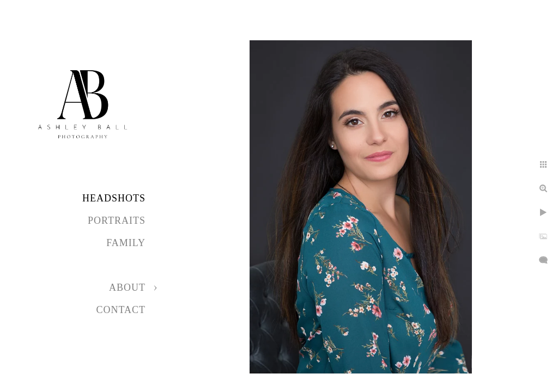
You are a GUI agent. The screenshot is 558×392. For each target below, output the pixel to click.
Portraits (117, 220)
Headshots (114, 198)
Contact (121, 310)
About (127, 287)
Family (126, 243)
